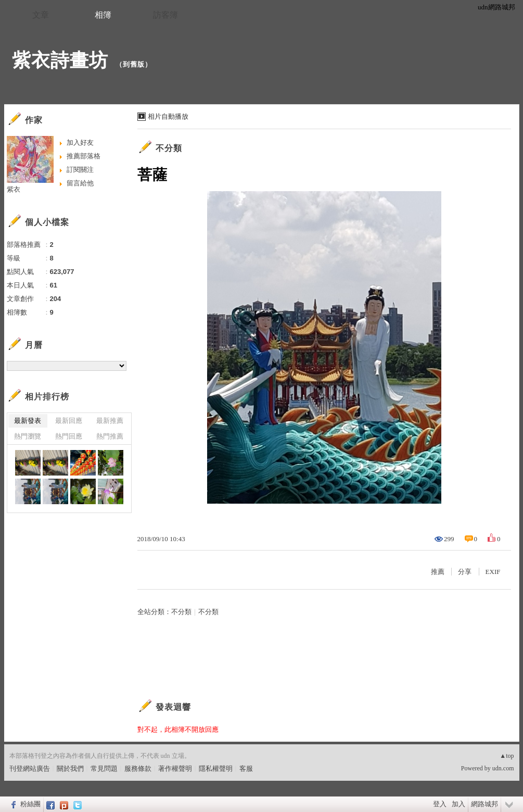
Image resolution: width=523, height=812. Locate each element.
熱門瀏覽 (28, 436)
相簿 (103, 15)
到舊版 (134, 64)
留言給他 (80, 183)
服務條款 (138, 769)
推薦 (438, 572)
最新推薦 (110, 421)
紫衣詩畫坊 (60, 60)
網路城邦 (484, 804)
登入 (440, 804)
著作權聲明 (175, 769)
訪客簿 (165, 15)
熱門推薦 (110, 436)
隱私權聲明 (216, 769)
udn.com (503, 768)
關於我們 (70, 769)
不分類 (169, 148)
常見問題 (104, 769)
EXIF (493, 572)
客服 (246, 769)
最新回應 (69, 421)
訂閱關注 (80, 170)
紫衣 (14, 189)
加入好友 (80, 142)
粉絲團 (30, 804)
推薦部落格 (84, 156)
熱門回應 (69, 436)
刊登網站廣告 (30, 769)
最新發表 (28, 421)
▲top (507, 756)
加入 (458, 804)
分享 (465, 572)
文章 (41, 15)
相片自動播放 (168, 116)
